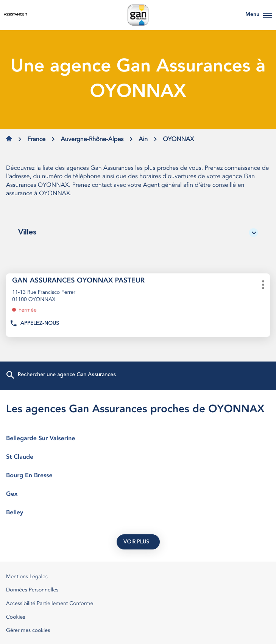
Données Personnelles (32, 590)
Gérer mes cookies (28, 631)
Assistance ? (15, 15)
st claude (138, 457)
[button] (268, 15)
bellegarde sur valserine (138, 439)
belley (138, 513)
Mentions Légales (27, 577)
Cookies (16, 618)
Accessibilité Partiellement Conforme (50, 604)
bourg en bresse (138, 476)
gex (138, 494)
